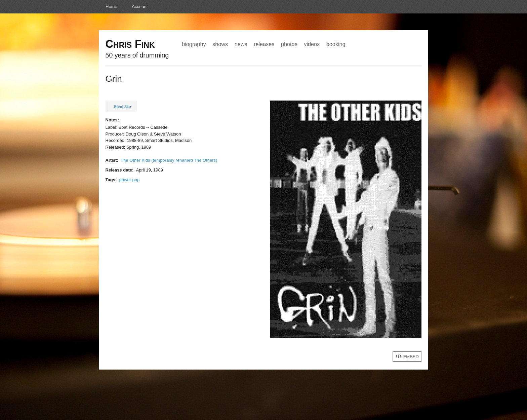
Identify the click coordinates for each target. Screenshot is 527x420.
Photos (289, 44)
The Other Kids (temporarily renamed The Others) (169, 160)
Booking (336, 44)
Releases (264, 44)
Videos (312, 44)
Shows (220, 44)
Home (111, 7)
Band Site (123, 106)
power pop (130, 180)
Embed (407, 356)
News (241, 44)
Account (140, 7)
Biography (194, 44)
